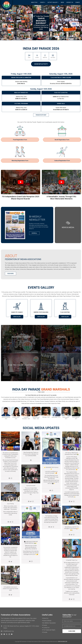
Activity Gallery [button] (53, 2)
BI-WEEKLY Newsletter (49, 623)
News (62, 2)
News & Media (47, 621)
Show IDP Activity (41, 64)
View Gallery (17, 317)
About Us (46, 618)
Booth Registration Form (62, 140)
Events (45, 625)
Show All (34, 233)
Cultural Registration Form (62, 161)
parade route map (41, 115)
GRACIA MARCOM (63, 642)
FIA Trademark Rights (49, 630)
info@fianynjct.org (8, 631)
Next (79, 413)
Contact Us (70, 2)
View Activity (21, 341)
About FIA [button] (34, 2)
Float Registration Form (20, 140)
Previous (3, 413)
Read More (11, 274)
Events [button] (42, 2)
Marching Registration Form (20, 161)
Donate (78, 2)
